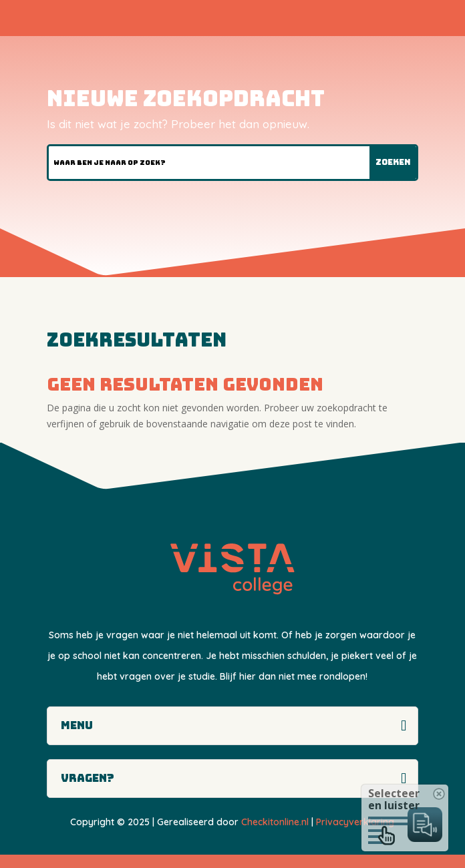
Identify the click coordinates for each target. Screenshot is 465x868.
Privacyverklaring (355, 822)
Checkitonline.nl (275, 822)
